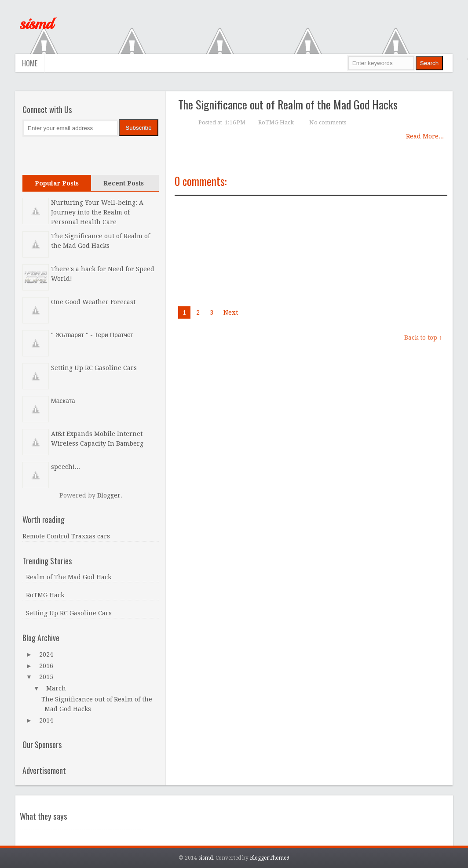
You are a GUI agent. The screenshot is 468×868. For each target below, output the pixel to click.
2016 (46, 666)
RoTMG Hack (276, 122)
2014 (46, 720)
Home (30, 63)
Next (231, 312)
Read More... (425, 136)
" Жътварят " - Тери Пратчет (92, 335)
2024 (46, 654)
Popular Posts (57, 183)
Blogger (109, 495)
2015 (46, 677)
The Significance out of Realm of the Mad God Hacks (288, 104)
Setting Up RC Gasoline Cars (94, 368)
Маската (63, 401)
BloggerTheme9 (270, 858)
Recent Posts (124, 183)
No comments (328, 122)
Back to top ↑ (423, 338)
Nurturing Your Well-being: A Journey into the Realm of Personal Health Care (97, 212)
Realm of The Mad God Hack (69, 577)
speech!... (66, 467)
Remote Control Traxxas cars (66, 536)
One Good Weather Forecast (93, 302)
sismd (36, 24)
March (56, 688)
